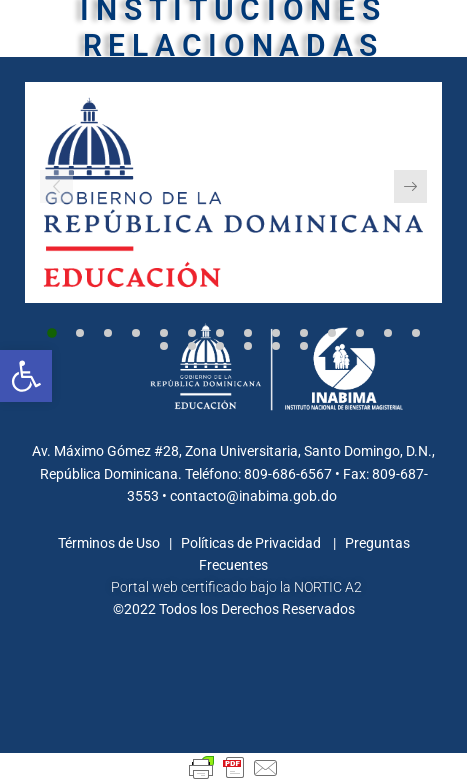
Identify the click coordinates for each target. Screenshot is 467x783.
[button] (52, 333)
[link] (26, 376)
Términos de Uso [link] (110, 543)
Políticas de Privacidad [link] (252, 543)
